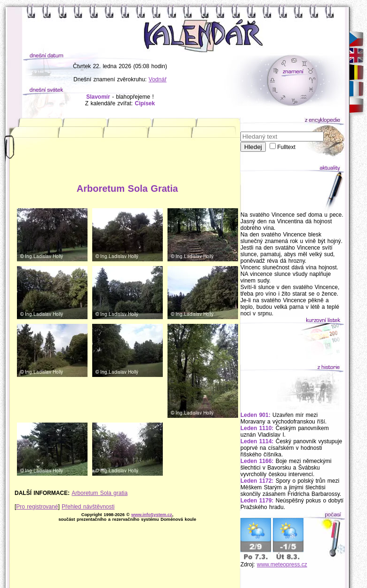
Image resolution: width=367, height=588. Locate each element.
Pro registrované (37, 507)
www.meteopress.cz (282, 564)
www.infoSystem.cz (152, 515)
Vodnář (158, 79)
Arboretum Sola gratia (100, 493)
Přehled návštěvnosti (88, 507)
